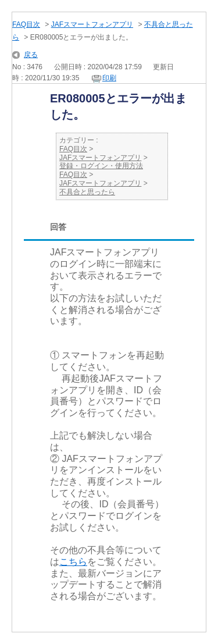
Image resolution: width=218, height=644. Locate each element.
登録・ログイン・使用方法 (101, 166)
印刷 (109, 78)
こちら (73, 562)
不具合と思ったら (87, 192)
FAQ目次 (26, 24)
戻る (31, 55)
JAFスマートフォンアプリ (92, 24)
